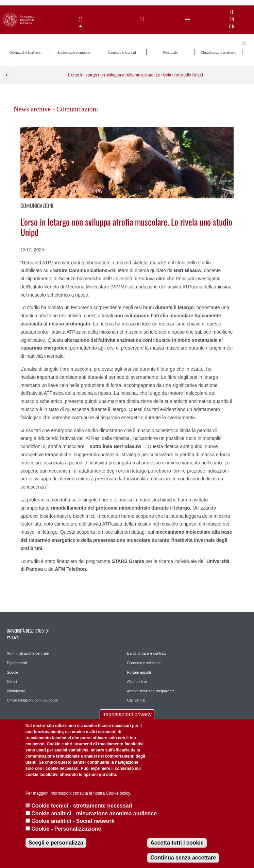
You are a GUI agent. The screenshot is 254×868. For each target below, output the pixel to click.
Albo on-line (137, 681)
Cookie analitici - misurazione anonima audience (94, 813)
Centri (12, 681)
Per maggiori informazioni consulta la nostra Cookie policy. (78, 793)
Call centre (136, 700)
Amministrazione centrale (28, 653)
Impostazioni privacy (127, 714)
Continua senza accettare (183, 858)
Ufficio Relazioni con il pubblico (32, 700)
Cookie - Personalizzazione (66, 829)
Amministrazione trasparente (151, 691)
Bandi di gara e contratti (147, 653)
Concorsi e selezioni (144, 663)
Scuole (13, 672)
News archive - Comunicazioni (56, 109)
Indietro (7, 75)
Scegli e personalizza (56, 843)
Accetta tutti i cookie (177, 843)
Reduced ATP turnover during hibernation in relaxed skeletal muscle (94, 263)
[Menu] (187, 20)
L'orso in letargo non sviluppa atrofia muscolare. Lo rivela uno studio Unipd (136, 75)
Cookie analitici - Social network (73, 821)
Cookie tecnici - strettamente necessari (82, 806)
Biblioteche (16, 691)
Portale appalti (139, 672)
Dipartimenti (17, 663)
